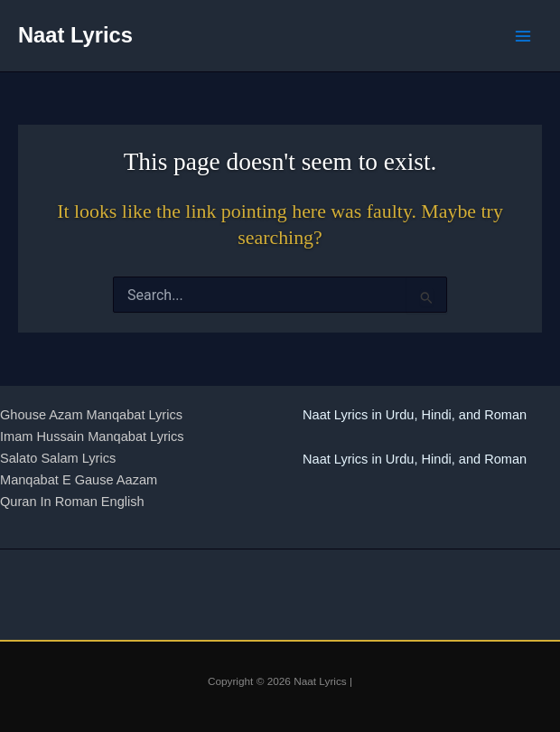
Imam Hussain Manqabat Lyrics (92, 436)
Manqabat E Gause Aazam (79, 480)
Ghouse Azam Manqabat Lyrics (91, 415)
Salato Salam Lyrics (58, 458)
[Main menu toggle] (523, 36)
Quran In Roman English (72, 502)
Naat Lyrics (75, 35)
